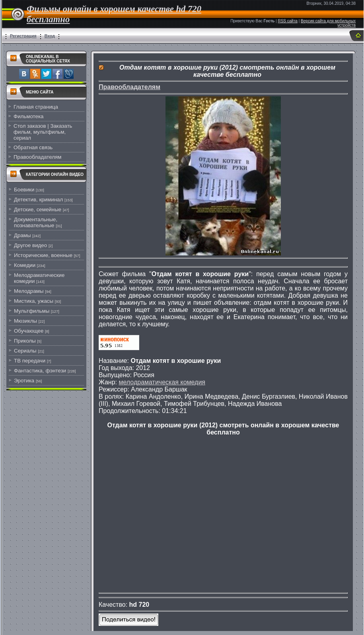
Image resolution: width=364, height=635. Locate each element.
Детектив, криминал (38, 200)
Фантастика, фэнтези (40, 371)
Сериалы (25, 351)
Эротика (24, 381)
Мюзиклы (25, 321)
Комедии (25, 265)
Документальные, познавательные (36, 222)
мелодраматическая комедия (162, 382)
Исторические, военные (43, 255)
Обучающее (29, 331)
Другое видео (30, 245)
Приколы (25, 341)
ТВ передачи (30, 361)
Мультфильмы (32, 311)
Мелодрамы (29, 291)
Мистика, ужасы (34, 301)
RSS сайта (288, 21)
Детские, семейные (38, 209)
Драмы (22, 235)
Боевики (24, 190)
